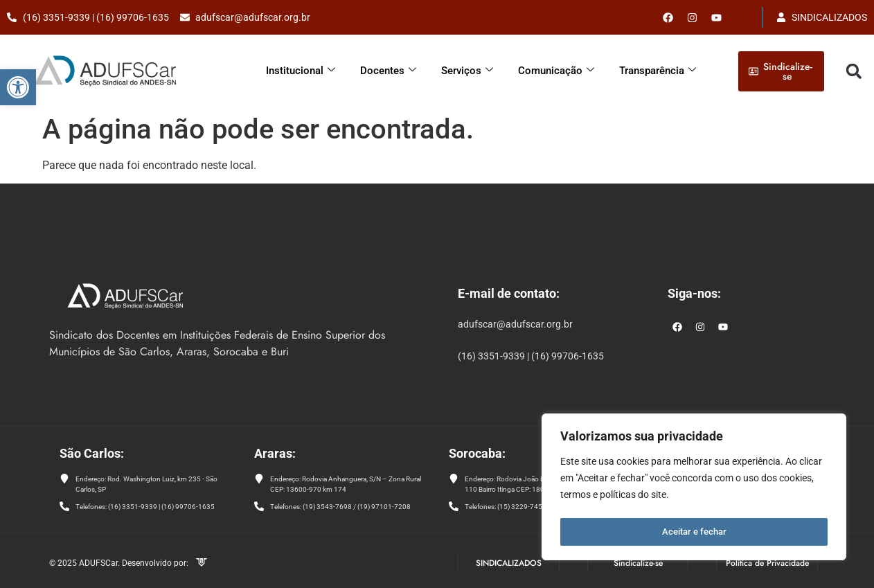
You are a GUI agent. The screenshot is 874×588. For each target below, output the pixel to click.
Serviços (467, 71)
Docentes (388, 71)
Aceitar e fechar (694, 532)
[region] (694, 489)
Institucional (301, 71)
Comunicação (556, 71)
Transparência (658, 71)
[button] (18, 87)
